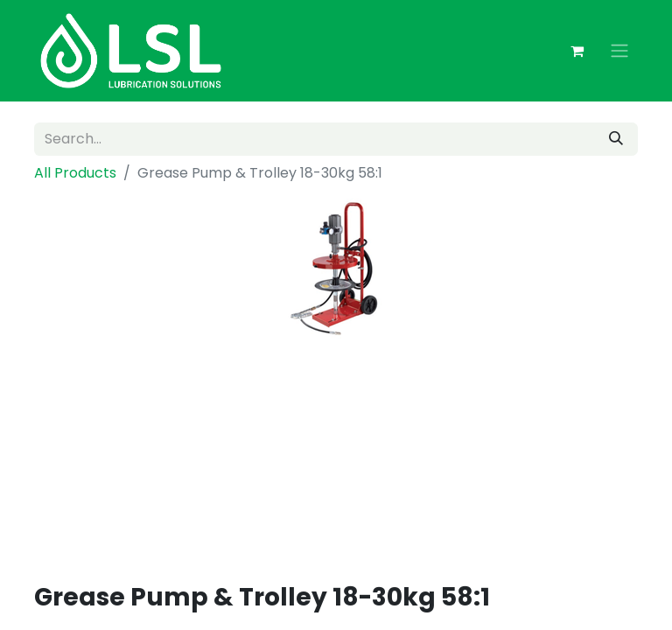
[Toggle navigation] (619, 51)
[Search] (616, 139)
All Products (75, 173)
